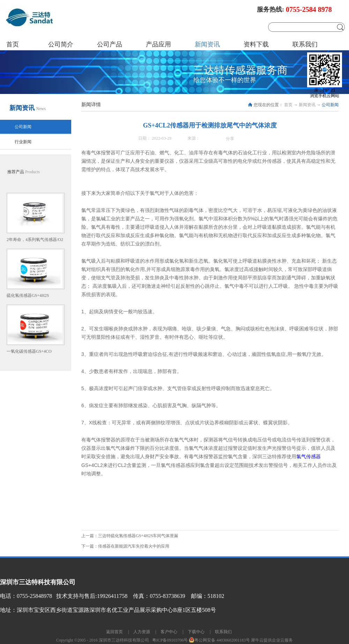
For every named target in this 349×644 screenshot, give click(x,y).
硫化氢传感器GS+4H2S (28, 295)
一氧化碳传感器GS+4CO (29, 351)
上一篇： (130, 536)
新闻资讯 (307, 105)
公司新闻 (330, 105)
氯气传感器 (309, 456)
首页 (13, 44)
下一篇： (125, 546)
